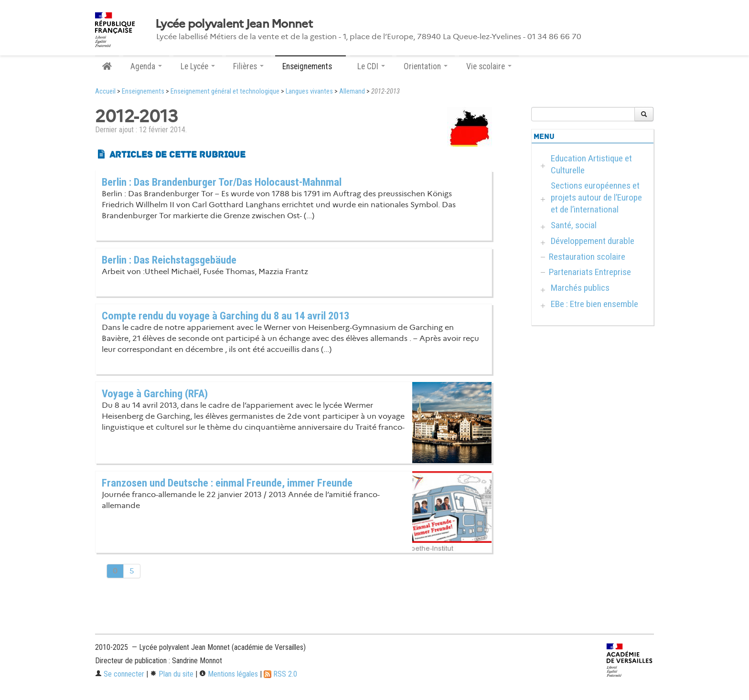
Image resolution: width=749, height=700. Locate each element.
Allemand (352, 91)
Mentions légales (229, 674)
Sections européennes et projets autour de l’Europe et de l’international (596, 197)
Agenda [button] (146, 66)
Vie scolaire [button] (489, 66)
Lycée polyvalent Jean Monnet (234, 24)
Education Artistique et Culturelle (591, 164)
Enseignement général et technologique (225, 91)
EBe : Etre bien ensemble (594, 304)
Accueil (105, 91)
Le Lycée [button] (198, 66)
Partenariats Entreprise (590, 272)
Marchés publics (580, 288)
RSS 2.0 (280, 674)
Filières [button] (248, 66)
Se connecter (120, 674)
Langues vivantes (309, 91)
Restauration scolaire (587, 257)
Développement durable (593, 241)
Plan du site (172, 674)
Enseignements (143, 91)
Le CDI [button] (371, 66)
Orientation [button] (426, 66)
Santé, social (574, 225)
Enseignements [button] (310, 66)
